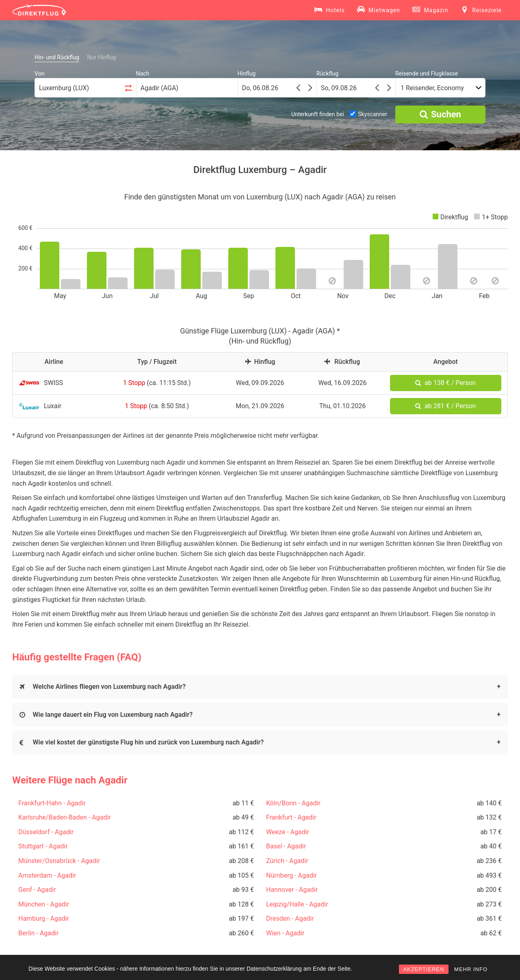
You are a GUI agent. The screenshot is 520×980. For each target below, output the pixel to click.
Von (39, 74)
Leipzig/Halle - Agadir (297, 904)
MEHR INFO (471, 969)
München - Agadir (44, 904)
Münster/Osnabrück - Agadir (59, 861)
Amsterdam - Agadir (47, 875)
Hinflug (247, 74)
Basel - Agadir (286, 846)
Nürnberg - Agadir (291, 875)
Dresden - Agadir (290, 918)
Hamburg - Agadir (44, 918)
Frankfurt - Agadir (291, 817)
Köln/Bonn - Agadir (293, 803)
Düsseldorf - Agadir (46, 832)
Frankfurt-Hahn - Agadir (52, 803)
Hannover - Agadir (292, 890)
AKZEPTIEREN (424, 969)
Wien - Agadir (285, 933)
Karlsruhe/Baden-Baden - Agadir (65, 817)
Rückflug (327, 74)
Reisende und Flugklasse (427, 74)
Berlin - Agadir (38, 933)
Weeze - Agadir (288, 832)
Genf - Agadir (37, 890)
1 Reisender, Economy (432, 88)
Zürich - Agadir (287, 861)
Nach (143, 74)
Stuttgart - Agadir (43, 846)
